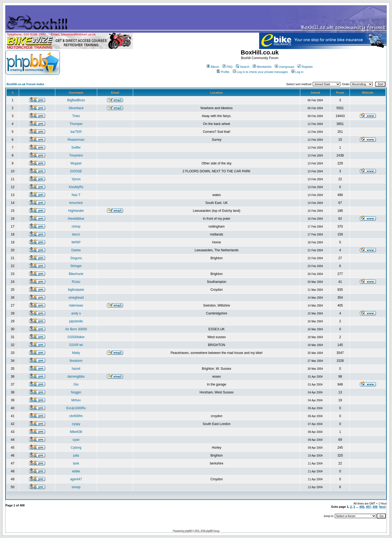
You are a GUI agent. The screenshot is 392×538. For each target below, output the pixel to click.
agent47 (76, 479)
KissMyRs (76, 187)
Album (213, 67)
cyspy (76, 424)
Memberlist (262, 67)
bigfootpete (76, 290)
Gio (76, 384)
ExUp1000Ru (76, 408)
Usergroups (284, 67)
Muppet (76, 163)
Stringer (76, 266)
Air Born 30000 (76, 329)
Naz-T (76, 195)
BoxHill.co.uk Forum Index (25, 84)
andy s (76, 313)
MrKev (76, 400)
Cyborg (76, 448)
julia (76, 456)
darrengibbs (76, 377)
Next (382, 507)
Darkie (76, 250)
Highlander (76, 211)
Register (305, 67)
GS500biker (76, 337)
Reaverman (76, 140)
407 (368, 507)
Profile (223, 72)
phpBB (188, 531)
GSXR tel (76, 345)
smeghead (76, 298)
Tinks (76, 116)
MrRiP (76, 242)
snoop (76, 487)
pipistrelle (76, 321)
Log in (297, 72)
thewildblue (76, 219)
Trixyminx (76, 155)
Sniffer (76, 148)
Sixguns (76, 258)
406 (362, 507)
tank (76, 463)
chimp (76, 227)
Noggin (76, 392)
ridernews (76, 305)
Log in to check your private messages (260, 72)
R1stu (76, 282)
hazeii (76, 369)
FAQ (227, 67)
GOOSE (76, 171)
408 (375, 507)
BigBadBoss (76, 100)
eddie (76, 471)
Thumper (76, 124)
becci (76, 234)
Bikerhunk (76, 274)
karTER (76, 132)
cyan (76, 440)
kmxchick (76, 203)
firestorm (76, 361)
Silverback (76, 108)
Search (243, 67)
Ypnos (76, 179)
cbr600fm (76, 416)
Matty (76, 353)
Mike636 (76, 432)
